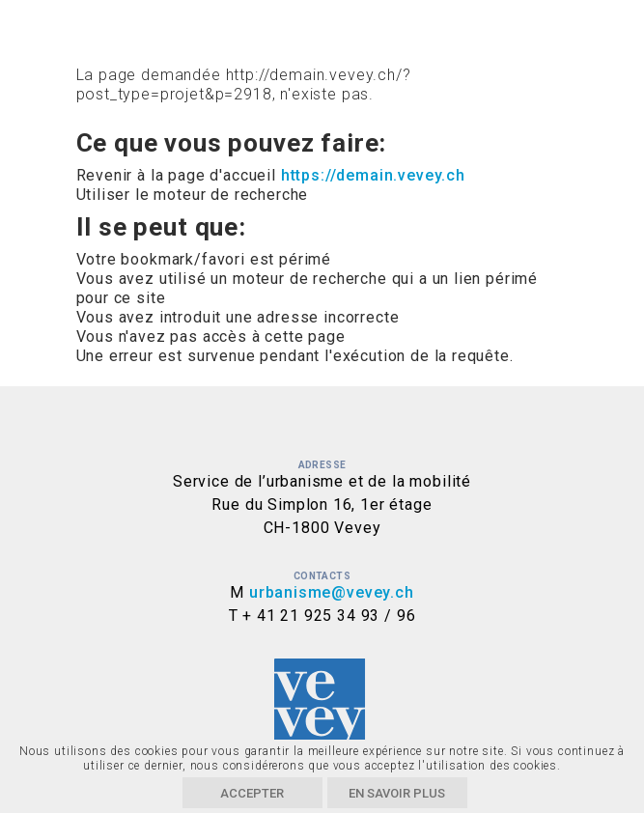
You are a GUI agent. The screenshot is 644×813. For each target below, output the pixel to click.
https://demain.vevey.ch (373, 175)
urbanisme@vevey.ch (332, 592)
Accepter (252, 793)
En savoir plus (397, 793)
